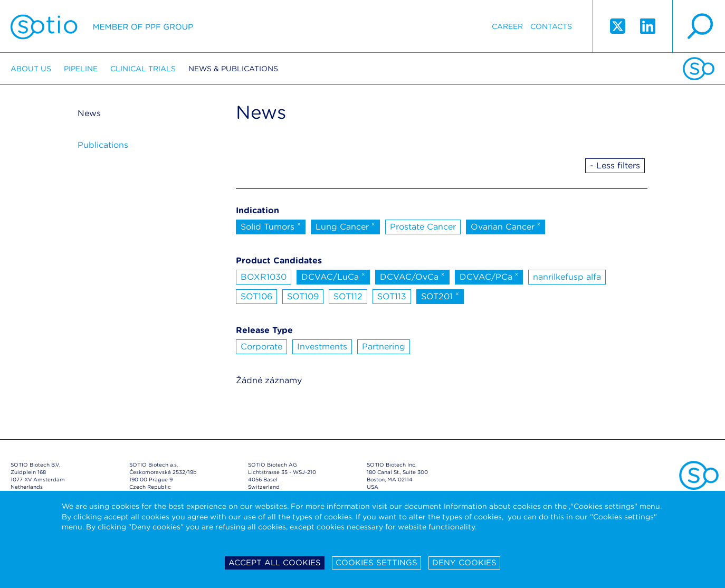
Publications (103, 145)
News (89, 113)
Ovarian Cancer (506, 226)
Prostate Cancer (423, 227)
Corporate (261, 347)
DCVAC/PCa (489, 276)
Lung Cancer (345, 226)
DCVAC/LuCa (333, 276)
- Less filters (615, 165)
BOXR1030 (264, 277)
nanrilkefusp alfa (567, 277)
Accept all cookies (275, 563)
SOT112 (348, 296)
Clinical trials (143, 69)
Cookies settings (376, 563)
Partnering (384, 347)
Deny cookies (464, 563)
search (699, 26)
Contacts (551, 26)
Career (507, 26)
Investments (322, 347)
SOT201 (440, 296)
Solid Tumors (271, 226)
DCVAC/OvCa (412, 276)
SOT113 (392, 296)
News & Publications (233, 69)
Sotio (102, 26)
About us (31, 69)
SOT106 (256, 296)
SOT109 (303, 296)
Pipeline (81, 69)
